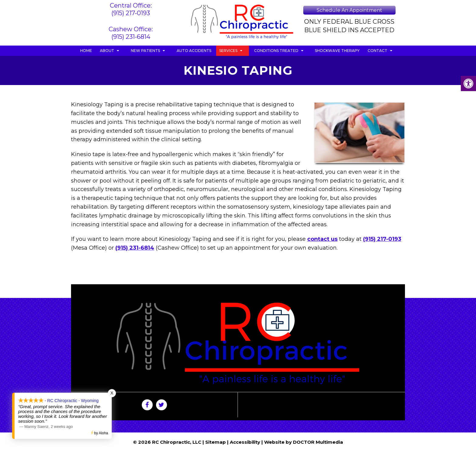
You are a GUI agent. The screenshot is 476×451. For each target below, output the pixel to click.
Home (86, 51)
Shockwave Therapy (337, 51)
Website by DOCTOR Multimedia (304, 442)
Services (228, 51)
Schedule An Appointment (349, 10)
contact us (322, 239)
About (107, 51)
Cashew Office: (131, 29)
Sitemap (216, 442)
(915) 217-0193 (131, 13)
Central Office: (131, 5)
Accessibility (245, 442)
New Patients (145, 51)
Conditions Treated (276, 51)
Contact (377, 51)
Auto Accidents (194, 51)
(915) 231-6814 (131, 37)
